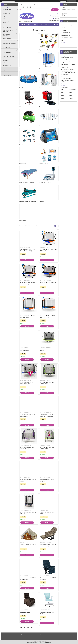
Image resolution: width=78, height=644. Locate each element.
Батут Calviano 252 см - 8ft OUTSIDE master (27, 448)
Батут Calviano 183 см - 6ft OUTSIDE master (47, 448)
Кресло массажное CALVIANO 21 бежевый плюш (28, 578)
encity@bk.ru (64, 46)
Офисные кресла (7, 28)
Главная (23, 24)
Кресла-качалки (6, 47)
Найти (55, 10)
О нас (4, 70)
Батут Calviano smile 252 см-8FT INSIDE (28, 480)
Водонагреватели (7, 38)
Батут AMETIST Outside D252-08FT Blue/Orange (28, 317)
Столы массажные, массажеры (7, 53)
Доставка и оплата (7, 75)
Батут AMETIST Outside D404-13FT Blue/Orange (28, 350)
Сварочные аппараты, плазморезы (8, 31)
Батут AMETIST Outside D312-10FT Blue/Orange (48, 317)
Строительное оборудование (6, 13)
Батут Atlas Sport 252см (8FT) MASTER (48, 350)
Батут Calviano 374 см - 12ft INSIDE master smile (27, 383)
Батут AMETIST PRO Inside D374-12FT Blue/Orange (29, 283)
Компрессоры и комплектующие (6, 35)
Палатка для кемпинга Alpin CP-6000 (48, 513)
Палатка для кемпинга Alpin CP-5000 (28, 545)
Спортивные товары (7, 16)
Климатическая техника (8, 25)
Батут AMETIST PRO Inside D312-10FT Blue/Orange (48, 250)
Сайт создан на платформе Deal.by (39, 641)
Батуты (4, 19)
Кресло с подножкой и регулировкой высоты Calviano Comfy (48, 612)
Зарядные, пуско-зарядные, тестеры (9, 44)
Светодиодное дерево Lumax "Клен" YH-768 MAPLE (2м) (28, 250)
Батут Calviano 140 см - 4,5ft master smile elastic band (47, 415)
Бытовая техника (7, 50)
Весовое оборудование (8, 56)
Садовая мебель (7, 65)
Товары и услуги (6, 7)
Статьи (4, 68)
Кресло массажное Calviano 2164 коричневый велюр (29, 612)
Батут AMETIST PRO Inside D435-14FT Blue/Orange (48, 283)
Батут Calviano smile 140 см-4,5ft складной (29, 513)
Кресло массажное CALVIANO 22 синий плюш (48, 578)
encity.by (63, 42)
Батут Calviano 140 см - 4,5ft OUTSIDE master (27, 415)
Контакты (48, 24)
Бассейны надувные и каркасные (8, 22)
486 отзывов (63, 1)
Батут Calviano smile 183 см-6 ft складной (48, 480)
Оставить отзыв (55, 16)
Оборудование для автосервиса (7, 60)
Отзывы (4, 73)
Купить (27, 260)
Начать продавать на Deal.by (8, 1)
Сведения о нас (43, 637)
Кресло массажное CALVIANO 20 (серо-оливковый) (48, 545)
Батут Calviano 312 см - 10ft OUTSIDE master (47, 383)
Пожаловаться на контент (45, 643)
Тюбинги (5, 63)
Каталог (4, 637)
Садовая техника (7, 9)
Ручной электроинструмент (9, 41)
